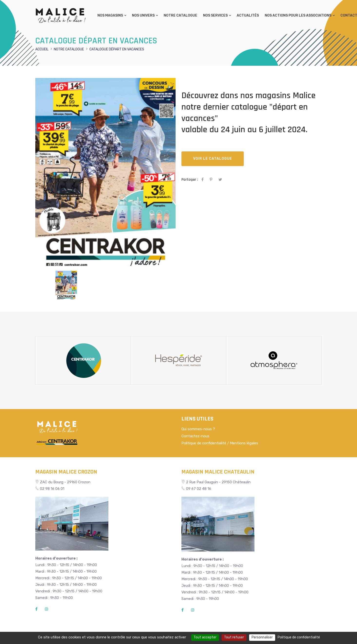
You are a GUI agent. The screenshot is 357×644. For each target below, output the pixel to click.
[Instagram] (47, 609)
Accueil (42, 49)
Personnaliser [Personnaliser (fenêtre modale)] (262, 637)
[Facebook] (36, 609)
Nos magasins (110, 15)
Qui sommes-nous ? (198, 429)
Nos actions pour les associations (298, 15)
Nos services (215, 15)
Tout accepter (205, 637)
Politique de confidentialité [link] (299, 637)
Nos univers (143, 15)
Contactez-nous (195, 436)
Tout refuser (234, 637)
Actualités (248, 15)
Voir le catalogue (213, 159)
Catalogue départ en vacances (117, 49)
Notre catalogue (180, 15)
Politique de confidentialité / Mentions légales (220, 443)
